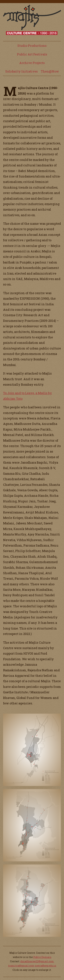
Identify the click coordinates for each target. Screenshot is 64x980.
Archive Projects (32, 63)
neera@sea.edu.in (46, 966)
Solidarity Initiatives (22, 71)
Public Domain (42, 957)
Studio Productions (32, 46)
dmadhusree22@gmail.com (37, 961)
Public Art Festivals (32, 54)
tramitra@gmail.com (21, 966)
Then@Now (50, 71)
